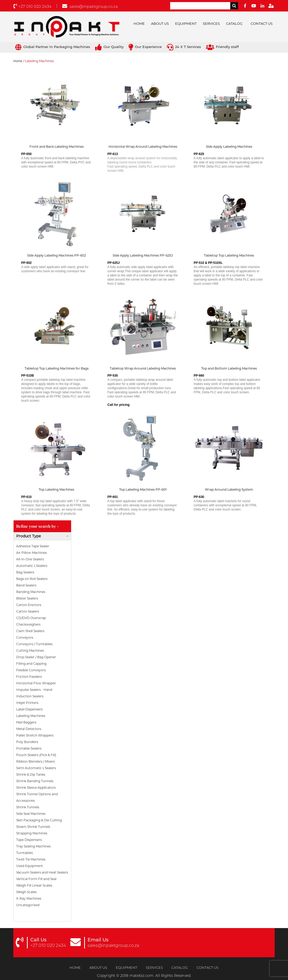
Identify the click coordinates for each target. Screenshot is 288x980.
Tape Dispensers (29, 840)
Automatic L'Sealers (32, 566)
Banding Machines (31, 592)
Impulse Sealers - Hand (34, 690)
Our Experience (145, 47)
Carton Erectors (29, 605)
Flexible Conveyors (31, 670)
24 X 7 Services (184, 47)
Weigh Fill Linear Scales (34, 885)
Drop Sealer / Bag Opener (36, 657)
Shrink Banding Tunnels (35, 781)
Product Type (28, 536)
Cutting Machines (30, 651)
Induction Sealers (30, 696)
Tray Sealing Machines (33, 846)
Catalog (234, 23)
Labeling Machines (31, 716)
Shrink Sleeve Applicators (36, 788)
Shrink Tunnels (28, 807)
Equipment (186, 23)
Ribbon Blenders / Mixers (36, 761)
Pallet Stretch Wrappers (35, 735)
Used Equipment (30, 866)
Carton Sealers (28, 611)
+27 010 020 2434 (32, 6)
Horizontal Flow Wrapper (36, 683)
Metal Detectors (29, 729)
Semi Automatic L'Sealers (36, 768)
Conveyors (25, 637)
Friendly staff (222, 47)
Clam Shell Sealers (30, 631)
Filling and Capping (31, 664)
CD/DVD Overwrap (31, 618)
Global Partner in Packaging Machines (53, 47)
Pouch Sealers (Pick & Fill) (36, 755)
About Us (160, 23)
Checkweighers (28, 624)
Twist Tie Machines (31, 859)
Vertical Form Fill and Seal (36, 879)
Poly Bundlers (27, 742)
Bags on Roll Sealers (32, 579)
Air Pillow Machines (31, 553)
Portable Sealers (29, 748)
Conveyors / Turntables (34, 644)
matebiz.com (141, 976)
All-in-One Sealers (30, 559)
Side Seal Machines (31, 814)
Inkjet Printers (27, 703)
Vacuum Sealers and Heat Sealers (42, 872)
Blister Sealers (27, 598)
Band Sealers (26, 585)
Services (211, 23)
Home (139, 23)
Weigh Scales (26, 892)
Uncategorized (28, 905)
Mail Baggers (26, 722)
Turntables (25, 853)
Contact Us (262, 23)
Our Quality (109, 47)
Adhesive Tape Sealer (33, 546)
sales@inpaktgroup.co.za (90, 6)
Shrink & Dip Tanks (31, 774)
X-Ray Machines (29, 898)
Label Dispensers (29, 709)
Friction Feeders (29, 677)
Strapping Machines (32, 833)
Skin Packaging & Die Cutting (39, 820)
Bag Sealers (25, 572)
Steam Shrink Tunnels (33, 827)
